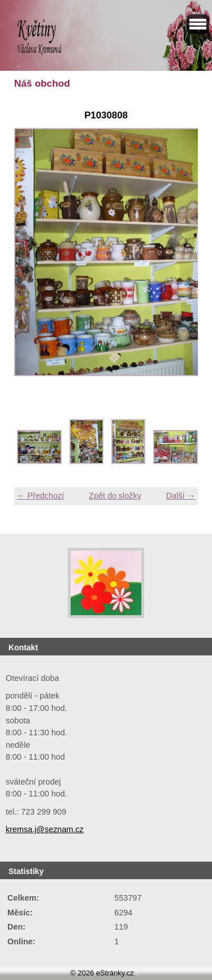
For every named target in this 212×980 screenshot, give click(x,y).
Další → (181, 496)
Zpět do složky (115, 496)
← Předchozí (40, 496)
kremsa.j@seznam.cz (45, 829)
